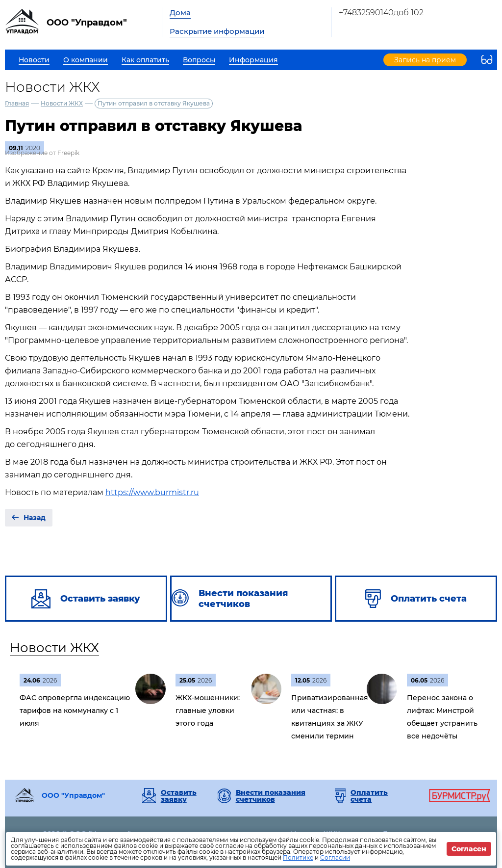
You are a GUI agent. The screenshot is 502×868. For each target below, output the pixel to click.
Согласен (469, 849)
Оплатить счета (369, 796)
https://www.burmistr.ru (152, 492)
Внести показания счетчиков (271, 796)
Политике (298, 857)
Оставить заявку (179, 796)
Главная (17, 103)
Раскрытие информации (217, 31)
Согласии (335, 857)
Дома (180, 13)
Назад (35, 518)
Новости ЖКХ (62, 103)
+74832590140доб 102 (381, 13)
